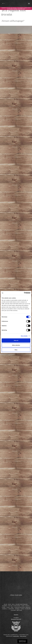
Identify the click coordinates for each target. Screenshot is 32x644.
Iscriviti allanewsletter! (22, 641)
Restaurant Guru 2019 (16, 619)
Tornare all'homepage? (13, 21)
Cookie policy (16, 636)
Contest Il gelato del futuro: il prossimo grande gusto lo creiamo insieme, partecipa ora (16, 9)
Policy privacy (23, 636)
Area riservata (16, 595)
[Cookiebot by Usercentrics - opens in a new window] (24, 293)
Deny (16, 350)
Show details (24, 336)
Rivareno (16, 615)
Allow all (16, 340)
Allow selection (16, 345)
